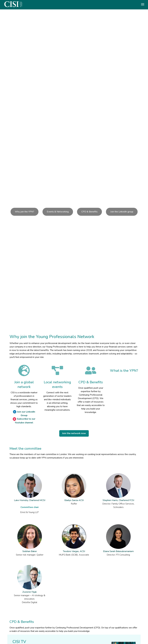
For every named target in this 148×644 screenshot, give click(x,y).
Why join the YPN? (24, 212)
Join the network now (74, 433)
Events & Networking (58, 212)
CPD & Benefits (89, 212)
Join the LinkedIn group (122, 212)
